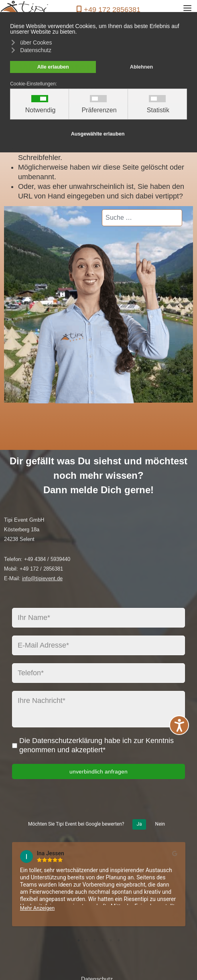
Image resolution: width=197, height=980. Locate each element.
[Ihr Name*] (98, 618)
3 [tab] (95, 940)
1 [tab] (79, 940)
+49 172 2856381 (112, 10)
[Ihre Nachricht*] (98, 709)
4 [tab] (103, 940)
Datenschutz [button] (36, 50)
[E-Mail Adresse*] (98, 645)
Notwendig (41, 110)
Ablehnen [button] (141, 67)
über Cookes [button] (36, 43)
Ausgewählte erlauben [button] (98, 134)
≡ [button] (187, 9)
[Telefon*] (98, 673)
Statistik (158, 110)
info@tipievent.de (42, 578)
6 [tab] (119, 940)
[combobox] (142, 218)
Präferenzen (99, 110)
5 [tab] (111, 940)
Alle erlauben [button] (53, 67)
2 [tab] (87, 940)
